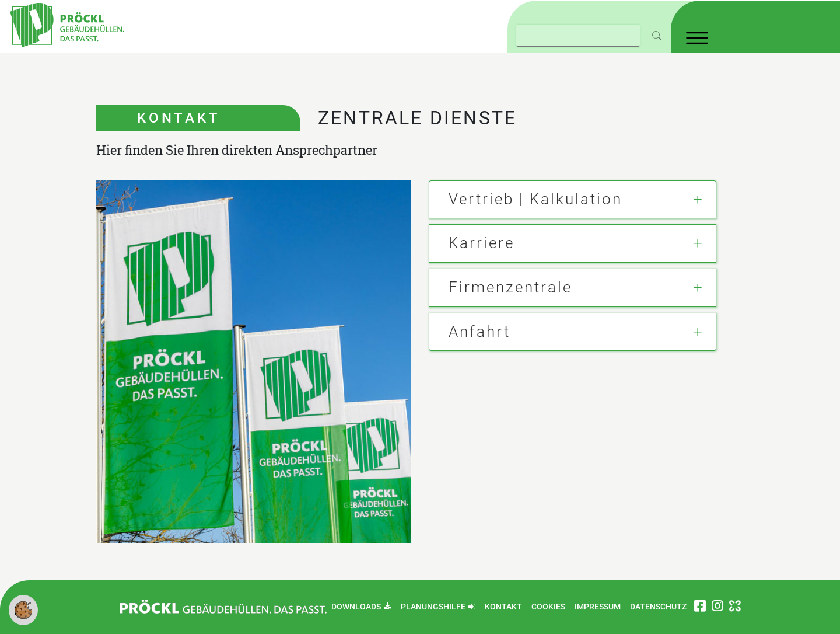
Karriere (482, 243)
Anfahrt (480, 332)
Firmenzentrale (510, 287)
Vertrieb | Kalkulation (535, 199)
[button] (23, 609)
